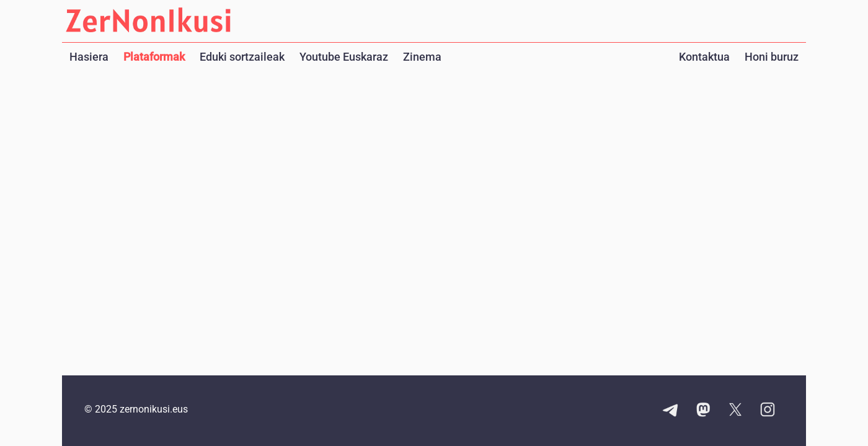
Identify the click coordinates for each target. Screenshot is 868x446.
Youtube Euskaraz (344, 57)
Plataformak (154, 57)
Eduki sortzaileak (242, 57)
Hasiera (89, 57)
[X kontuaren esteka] (735, 411)
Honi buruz (772, 57)
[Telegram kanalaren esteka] (671, 411)
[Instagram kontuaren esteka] (768, 411)
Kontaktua (704, 57)
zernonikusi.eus (154, 409)
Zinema (422, 57)
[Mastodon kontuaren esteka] (703, 411)
